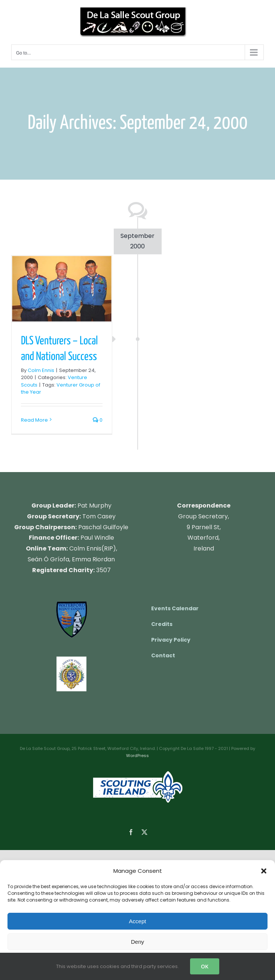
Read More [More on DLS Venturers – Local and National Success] (34, 420)
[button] (264, 871)
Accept (138, 921)
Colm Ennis (41, 370)
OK (205, 966)
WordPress (137, 756)
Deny (137, 942)
